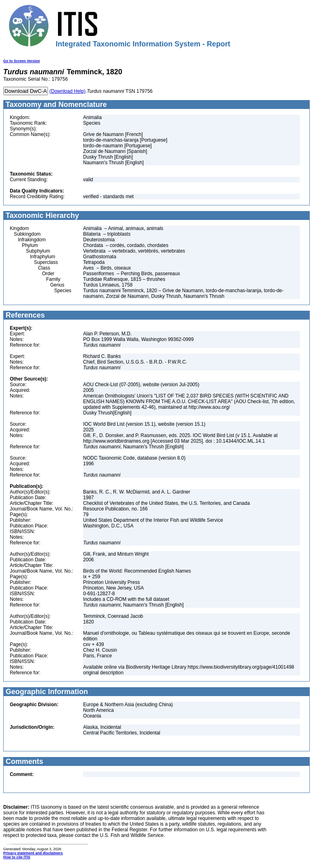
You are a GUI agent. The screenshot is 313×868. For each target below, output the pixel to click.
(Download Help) (68, 91)
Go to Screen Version (22, 61)
